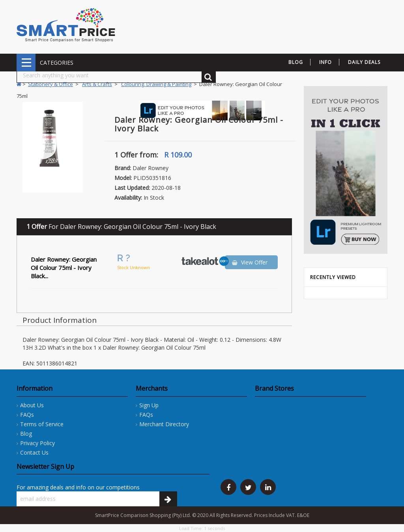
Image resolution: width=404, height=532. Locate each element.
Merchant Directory (164, 424)
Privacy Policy (37, 443)
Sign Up (149, 405)
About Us (32, 405)
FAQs (27, 415)
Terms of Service (42, 424)
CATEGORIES (26, 63)
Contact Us (34, 452)
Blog (26, 434)
